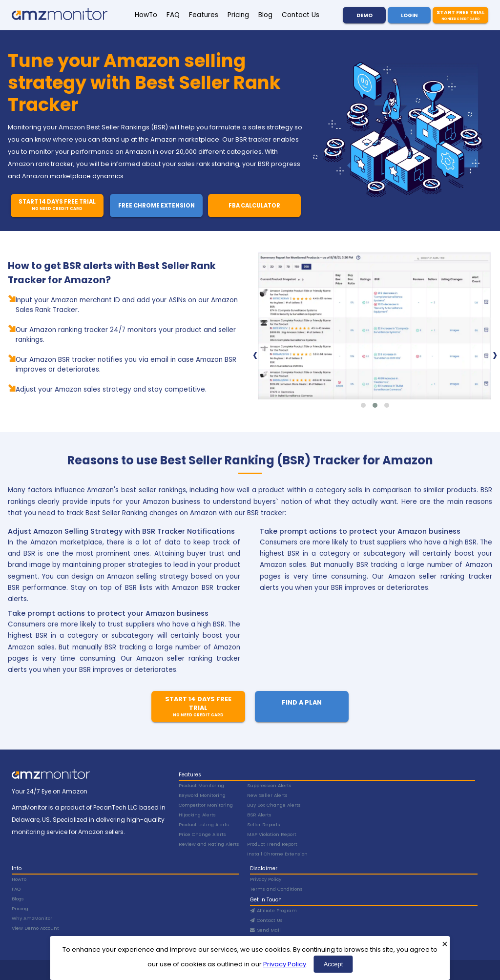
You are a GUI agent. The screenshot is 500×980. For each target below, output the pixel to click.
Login (409, 15)
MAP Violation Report (272, 834)
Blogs (18, 899)
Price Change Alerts (202, 834)
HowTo (146, 15)
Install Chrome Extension (277, 854)
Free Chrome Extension (156, 206)
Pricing (238, 15)
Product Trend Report (272, 844)
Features (204, 15)
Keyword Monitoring (202, 795)
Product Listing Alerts (204, 824)
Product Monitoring (201, 785)
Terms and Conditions (276, 889)
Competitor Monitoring (206, 805)
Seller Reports (264, 824)
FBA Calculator (254, 206)
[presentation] (255, 354)
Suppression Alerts (269, 785)
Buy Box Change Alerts (274, 805)
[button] (363, 405)
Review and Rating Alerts (209, 844)
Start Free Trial (460, 15)
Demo (365, 15)
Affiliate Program (273, 910)
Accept (333, 964)
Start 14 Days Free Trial (57, 205)
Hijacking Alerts (197, 815)
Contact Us (301, 15)
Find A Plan (302, 702)
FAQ (173, 15)
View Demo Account (35, 928)
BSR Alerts (259, 815)
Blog (265, 15)
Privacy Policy (285, 964)
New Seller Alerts (267, 795)
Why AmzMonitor (32, 918)
